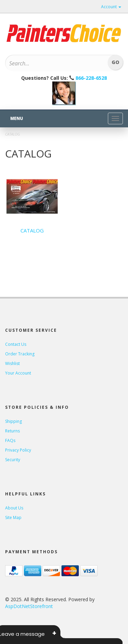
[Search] (55, 63)
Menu (17, 118)
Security (13, 460)
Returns (12, 431)
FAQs (10, 440)
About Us (14, 508)
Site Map (13, 517)
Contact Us (16, 344)
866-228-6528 (91, 78)
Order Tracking (20, 354)
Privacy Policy (18, 450)
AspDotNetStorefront (29, 606)
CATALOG (32, 230)
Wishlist (12, 363)
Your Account (18, 373)
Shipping (13, 421)
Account (111, 7)
